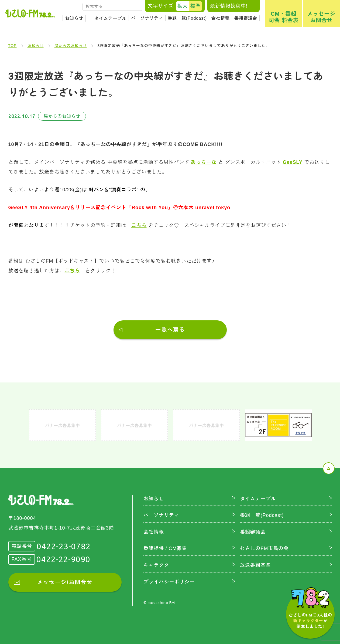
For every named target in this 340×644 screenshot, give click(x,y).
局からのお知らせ (71, 46)
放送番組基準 (255, 565)
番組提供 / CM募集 (165, 548)
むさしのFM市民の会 (264, 548)
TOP (12, 46)
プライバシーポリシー (169, 582)
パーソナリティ (147, 18)
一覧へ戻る (170, 330)
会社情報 (221, 18)
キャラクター (159, 565)
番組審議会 (246, 18)
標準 (195, 6)
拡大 (183, 6)
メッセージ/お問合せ (65, 582)
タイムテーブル (110, 18)
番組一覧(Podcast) (187, 18)
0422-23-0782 (64, 546)
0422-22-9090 (63, 559)
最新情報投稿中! (229, 6)
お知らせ (74, 18)
